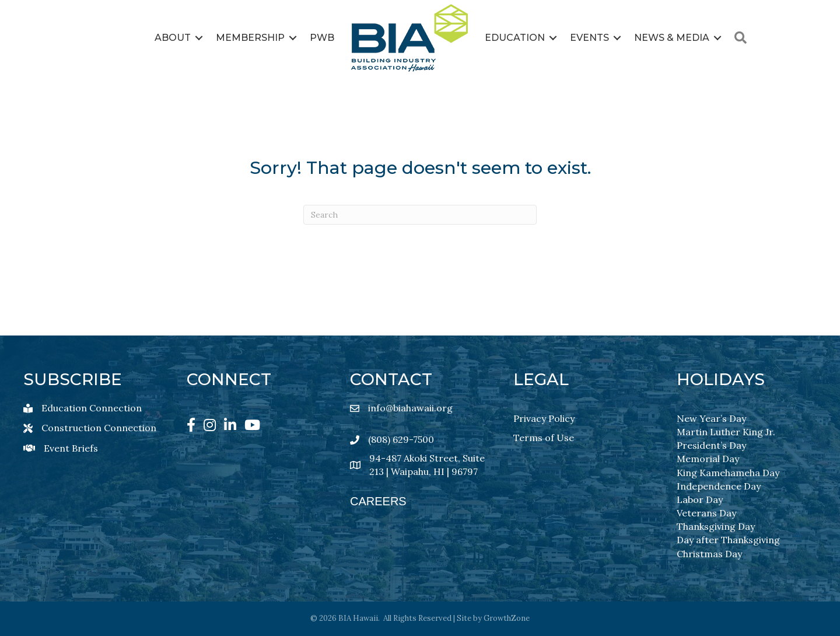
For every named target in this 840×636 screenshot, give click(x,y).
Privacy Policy (544, 418)
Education (515, 38)
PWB (322, 38)
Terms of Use (544, 438)
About (173, 38)
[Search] (420, 215)
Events (589, 38)
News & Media (672, 38)
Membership (250, 38)
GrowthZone (507, 618)
